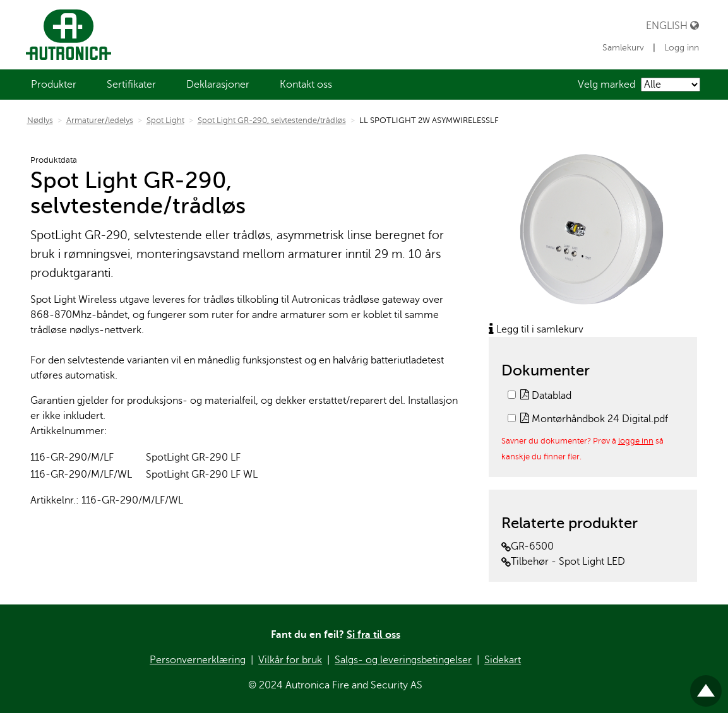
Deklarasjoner (218, 85)
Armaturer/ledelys (100, 121)
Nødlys (40, 121)
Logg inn (682, 48)
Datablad (546, 396)
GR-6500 (528, 546)
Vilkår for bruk (290, 660)
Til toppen (706, 686)
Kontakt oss (306, 85)
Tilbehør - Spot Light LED (563, 562)
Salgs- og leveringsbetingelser (403, 660)
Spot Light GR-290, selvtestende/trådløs (272, 121)
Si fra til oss (373, 635)
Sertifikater (131, 85)
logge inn (636, 441)
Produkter (54, 85)
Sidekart (503, 660)
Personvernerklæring (198, 660)
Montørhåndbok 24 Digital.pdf (594, 419)
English (672, 26)
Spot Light (165, 121)
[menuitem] (54, 85)
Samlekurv (624, 48)
